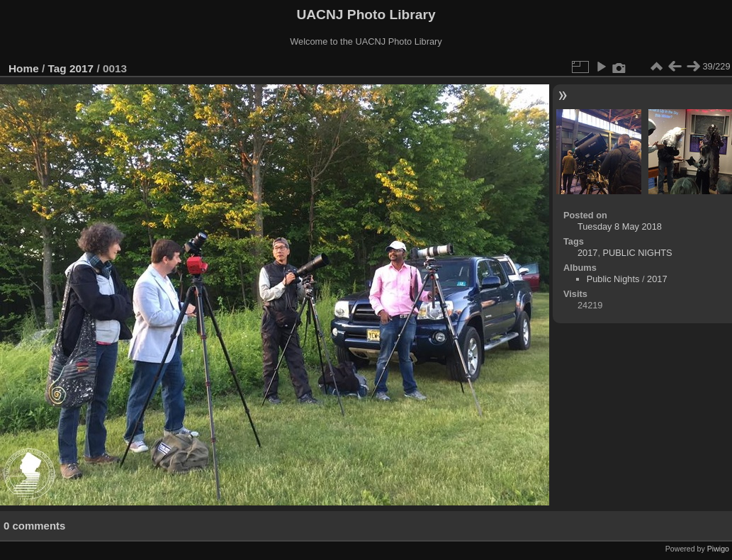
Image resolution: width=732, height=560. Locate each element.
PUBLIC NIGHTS (638, 253)
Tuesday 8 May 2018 (620, 226)
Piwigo (718, 549)
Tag (57, 68)
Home (24, 68)
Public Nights (613, 279)
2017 (81, 68)
